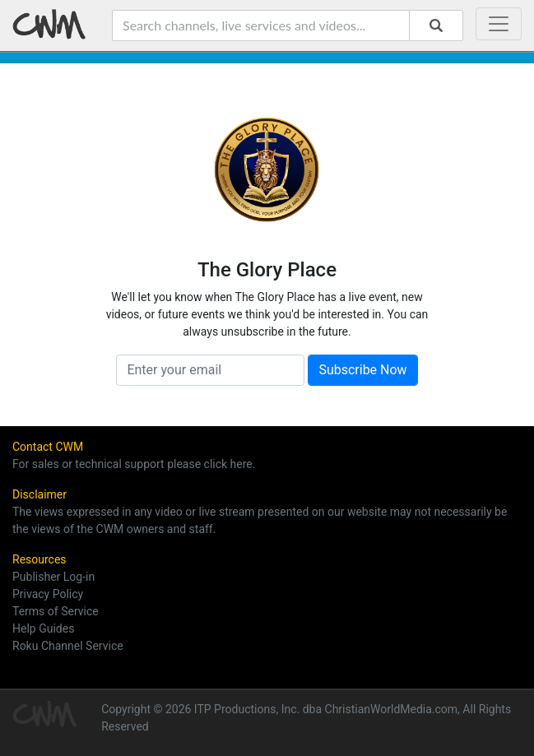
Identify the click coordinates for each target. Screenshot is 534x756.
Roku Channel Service (68, 646)
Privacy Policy (48, 594)
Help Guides (43, 628)
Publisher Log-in (53, 577)
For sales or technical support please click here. (134, 464)
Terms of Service (56, 611)
